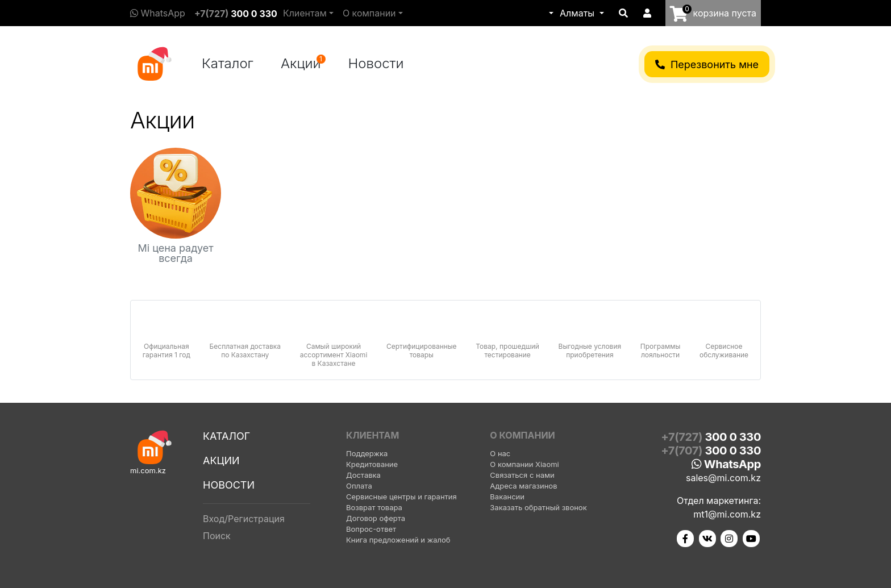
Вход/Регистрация (244, 519)
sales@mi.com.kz (723, 478)
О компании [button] (369, 13)
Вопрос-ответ (371, 529)
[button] (550, 13)
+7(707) (711, 451)
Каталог (228, 63)
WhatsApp (158, 13)
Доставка (363, 475)
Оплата (359, 486)
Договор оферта (376, 518)
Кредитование (372, 464)
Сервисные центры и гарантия (401, 497)
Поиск (217, 536)
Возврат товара (374, 507)
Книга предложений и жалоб (398, 540)
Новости (376, 63)
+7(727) (236, 14)
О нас (500, 453)
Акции (303, 63)
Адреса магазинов (523, 486)
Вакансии (507, 497)
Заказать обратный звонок (538, 507)
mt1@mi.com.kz (727, 514)
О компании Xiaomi (524, 464)
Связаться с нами (522, 475)
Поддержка (367, 453)
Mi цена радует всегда (175, 253)
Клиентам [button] (305, 13)
